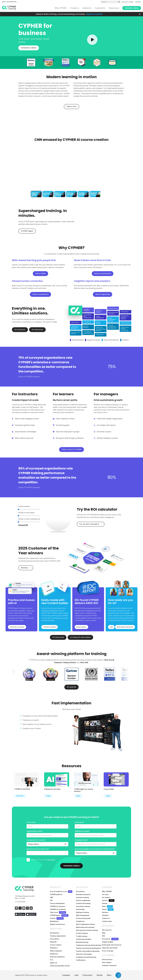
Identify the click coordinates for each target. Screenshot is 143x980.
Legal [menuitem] (76, 975)
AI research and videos (80, 637)
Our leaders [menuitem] (106, 897)
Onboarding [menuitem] (80, 909)
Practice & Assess (17, 627)
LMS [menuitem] (51, 897)
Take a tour (71, 106)
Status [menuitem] (109, 975)
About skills (40, 274)
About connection (40, 294)
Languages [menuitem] (66, 975)
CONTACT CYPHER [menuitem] (127, 2)
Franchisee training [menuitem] (83, 906)
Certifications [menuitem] (81, 960)
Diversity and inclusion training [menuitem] (87, 930)
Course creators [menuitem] (56, 945)
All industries (37, 330)
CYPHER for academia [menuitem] (58, 909)
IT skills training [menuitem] (82, 936)
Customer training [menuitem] (82, 897)
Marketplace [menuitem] (54, 921)
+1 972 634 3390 (20, 902)
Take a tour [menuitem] (58, 912)
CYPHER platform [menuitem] (56, 894)
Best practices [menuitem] (107, 960)
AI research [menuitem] (110, 939)
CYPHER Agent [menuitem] (59, 915)
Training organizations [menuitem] (58, 936)
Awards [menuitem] (105, 903)
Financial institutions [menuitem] (57, 957)
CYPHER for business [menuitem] (57, 906)
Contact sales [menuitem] (107, 921)
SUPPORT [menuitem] (138, 2)
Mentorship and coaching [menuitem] (85, 927)
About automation (103, 274)
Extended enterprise (125, 627)
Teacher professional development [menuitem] (88, 948)
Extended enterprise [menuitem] (83, 894)
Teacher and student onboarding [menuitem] (88, 951)
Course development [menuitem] (57, 903)
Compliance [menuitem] (80, 921)
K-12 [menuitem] (52, 960)
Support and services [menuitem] (57, 924)
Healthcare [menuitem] (54, 954)
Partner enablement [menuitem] (83, 900)
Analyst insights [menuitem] (108, 942)
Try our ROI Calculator (89, 524)
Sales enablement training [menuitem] (85, 924)
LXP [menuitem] (51, 900)
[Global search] (111, 2)
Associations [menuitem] (55, 939)
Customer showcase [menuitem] (109, 965)
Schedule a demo (132, 8)
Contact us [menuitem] (106, 918)
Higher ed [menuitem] (53, 963)
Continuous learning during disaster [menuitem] (89, 945)
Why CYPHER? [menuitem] (107, 891)
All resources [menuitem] (107, 930)
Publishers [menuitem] (54, 948)
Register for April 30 (94, 14)
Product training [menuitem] (82, 933)
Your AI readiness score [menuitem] (61, 892)
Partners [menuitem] (105, 912)
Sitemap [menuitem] (100, 975)
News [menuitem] (107, 906)
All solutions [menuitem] (80, 891)
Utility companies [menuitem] (56, 951)
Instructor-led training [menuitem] (84, 954)
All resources (58, 637)
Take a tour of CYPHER (71, 449)
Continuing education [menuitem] (84, 939)
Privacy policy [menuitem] (87, 975)
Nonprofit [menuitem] (53, 942)
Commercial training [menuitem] (83, 903)
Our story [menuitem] (105, 894)
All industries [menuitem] (55, 933)
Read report (81, 627)
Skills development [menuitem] (83, 915)
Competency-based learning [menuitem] (86, 957)
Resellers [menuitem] (105, 915)
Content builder (50, 627)
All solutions (20, 330)
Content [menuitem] (57, 918)
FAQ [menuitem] (103, 936)
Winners (24, 568)
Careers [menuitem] (108, 900)
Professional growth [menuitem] (83, 918)
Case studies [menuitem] (107, 962)
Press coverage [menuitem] (108, 951)
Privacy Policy (51, 860)
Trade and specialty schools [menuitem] (60, 966)
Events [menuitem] (108, 909)
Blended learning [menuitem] (82, 942)
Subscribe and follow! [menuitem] (110, 948)
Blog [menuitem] (104, 933)
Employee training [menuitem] (82, 912)
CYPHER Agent (27, 231)
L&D (111, 627)
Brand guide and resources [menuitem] (112, 945)
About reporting (103, 294)
